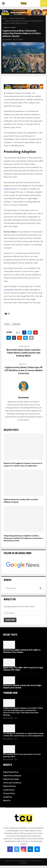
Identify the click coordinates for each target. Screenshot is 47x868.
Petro (7, 324)
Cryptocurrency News (9, 27)
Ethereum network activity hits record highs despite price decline (22, 687)
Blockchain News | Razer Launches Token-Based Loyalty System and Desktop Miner (23, 353)
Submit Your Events (11, 779)
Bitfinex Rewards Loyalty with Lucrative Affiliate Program (21, 501)
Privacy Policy (9, 793)
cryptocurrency (10, 189)
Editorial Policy (9, 786)
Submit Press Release (12, 776)
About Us (7, 800)
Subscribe (10, 620)
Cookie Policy (9, 790)
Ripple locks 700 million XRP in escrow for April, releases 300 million (23, 669)
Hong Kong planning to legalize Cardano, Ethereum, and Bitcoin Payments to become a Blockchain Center (23, 538)
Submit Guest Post (11, 772)
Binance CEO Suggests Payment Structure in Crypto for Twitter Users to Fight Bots (23, 465)
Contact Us (8, 797)
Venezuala (16, 324)
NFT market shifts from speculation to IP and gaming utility (22, 755)
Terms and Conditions (12, 783)
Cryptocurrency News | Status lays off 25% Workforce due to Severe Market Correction (24, 370)
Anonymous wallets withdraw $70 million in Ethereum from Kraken (22, 651)
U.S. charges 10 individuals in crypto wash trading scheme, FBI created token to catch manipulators (23, 735)
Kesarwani (8, 39)
